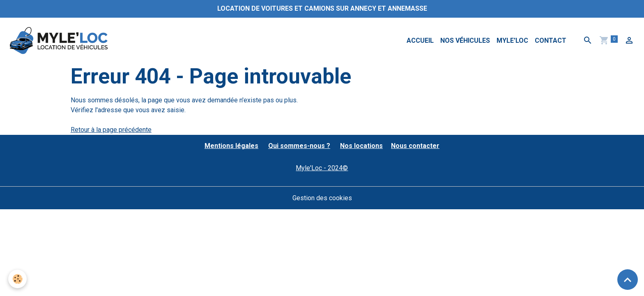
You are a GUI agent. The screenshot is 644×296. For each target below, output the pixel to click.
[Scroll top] (628, 280)
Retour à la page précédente (111, 130)
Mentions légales (231, 146)
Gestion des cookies (322, 198)
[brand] (60, 41)
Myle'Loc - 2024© (322, 168)
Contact (551, 40)
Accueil (420, 40)
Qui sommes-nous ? (299, 146)
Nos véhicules (465, 40)
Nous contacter (415, 146)
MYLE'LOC (512, 40)
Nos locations (361, 146)
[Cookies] (17, 279)
